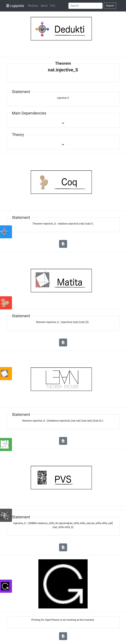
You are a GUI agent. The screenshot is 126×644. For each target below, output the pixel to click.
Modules (33, 6)
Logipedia (15, 6)
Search (110, 6)
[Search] (85, 6)
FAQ (53, 6)
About (44, 6)
